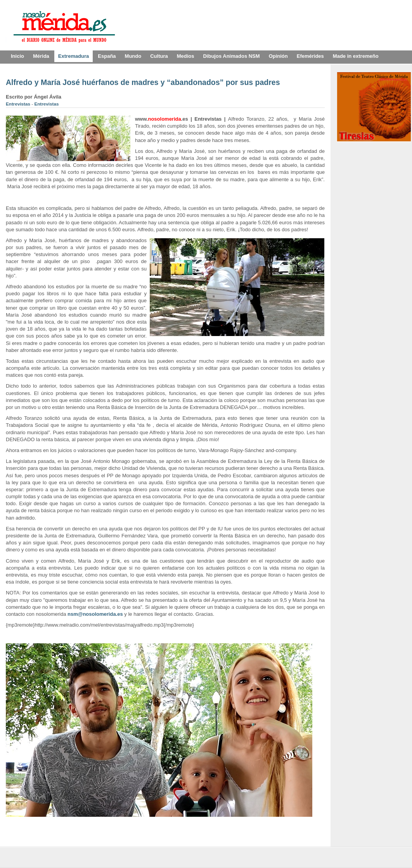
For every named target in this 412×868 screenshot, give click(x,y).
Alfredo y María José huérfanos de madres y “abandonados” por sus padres (143, 82)
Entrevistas (19, 104)
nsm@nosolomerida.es (95, 614)
